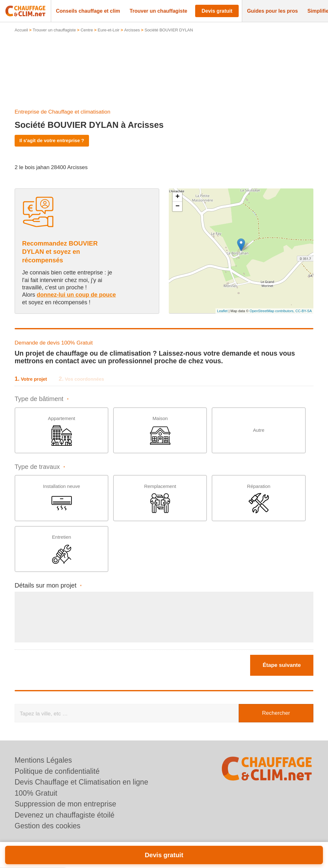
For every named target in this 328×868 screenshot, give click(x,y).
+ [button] (178, 197)
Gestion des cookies (48, 826)
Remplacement (160, 499)
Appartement (62, 431)
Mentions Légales (43, 760)
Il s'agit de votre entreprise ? (52, 140)
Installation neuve (61, 499)
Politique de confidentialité (57, 771)
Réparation (259, 499)
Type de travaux (40, 467)
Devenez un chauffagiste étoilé (65, 815)
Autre (259, 430)
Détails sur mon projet (48, 585)
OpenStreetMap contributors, (272, 311)
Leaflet (222, 311)
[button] (88, 11)
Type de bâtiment (42, 399)
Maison (160, 431)
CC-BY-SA (304, 311)
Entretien (62, 549)
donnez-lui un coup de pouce (76, 295)
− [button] (178, 207)
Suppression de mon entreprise (65, 804)
